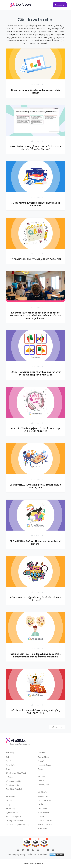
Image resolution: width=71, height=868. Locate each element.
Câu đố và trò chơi (35, 85)
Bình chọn (10, 761)
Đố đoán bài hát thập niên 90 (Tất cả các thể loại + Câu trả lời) (35, 599)
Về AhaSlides (43, 796)
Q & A (8, 769)
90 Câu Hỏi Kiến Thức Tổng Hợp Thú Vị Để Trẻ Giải (35, 259)
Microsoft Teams (44, 765)
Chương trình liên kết (14, 821)
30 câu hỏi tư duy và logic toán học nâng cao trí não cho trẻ (36, 204)
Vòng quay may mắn (14, 781)
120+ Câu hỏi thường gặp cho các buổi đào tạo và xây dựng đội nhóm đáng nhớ (35, 148)
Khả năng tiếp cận (45, 824)
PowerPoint (42, 761)
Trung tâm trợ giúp (14, 817)
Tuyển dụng (42, 804)
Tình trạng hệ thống (16, 855)
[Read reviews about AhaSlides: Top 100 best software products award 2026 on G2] (27, 843)
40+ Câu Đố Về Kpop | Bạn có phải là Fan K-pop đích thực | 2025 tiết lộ (36, 430)
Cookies (41, 816)
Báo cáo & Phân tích (14, 789)
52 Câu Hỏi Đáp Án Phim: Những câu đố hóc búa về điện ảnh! (35, 542)
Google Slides (43, 757)
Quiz (8, 757)
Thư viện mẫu (11, 809)
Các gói (41, 781)
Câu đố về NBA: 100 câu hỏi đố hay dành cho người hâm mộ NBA (35, 486)
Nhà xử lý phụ (43, 828)
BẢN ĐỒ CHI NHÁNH (37, 855)
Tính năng (10, 753)
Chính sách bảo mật (46, 820)
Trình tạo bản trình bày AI (16, 773)
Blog (8, 805)
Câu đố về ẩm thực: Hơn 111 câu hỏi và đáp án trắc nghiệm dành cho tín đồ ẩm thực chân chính (35, 655)
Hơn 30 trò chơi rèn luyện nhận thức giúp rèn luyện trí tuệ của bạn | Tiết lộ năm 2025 (35, 373)
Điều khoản (42, 808)
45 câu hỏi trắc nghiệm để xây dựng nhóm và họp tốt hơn (35, 91)
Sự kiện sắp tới (12, 813)
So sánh (9, 801)
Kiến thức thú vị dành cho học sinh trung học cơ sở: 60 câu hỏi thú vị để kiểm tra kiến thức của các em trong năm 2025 (35, 315)
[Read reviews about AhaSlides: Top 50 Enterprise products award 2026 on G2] (44, 843)
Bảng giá (41, 776)
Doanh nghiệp (43, 785)
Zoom (40, 769)
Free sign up (60, 5)
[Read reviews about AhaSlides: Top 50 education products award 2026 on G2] (36, 843)
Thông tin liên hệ (45, 800)
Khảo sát (10, 777)
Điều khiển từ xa (12, 785)
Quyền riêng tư (44, 812)
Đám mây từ (11, 765)
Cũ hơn (57, 727)
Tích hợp (41, 753)
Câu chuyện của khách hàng (17, 825)
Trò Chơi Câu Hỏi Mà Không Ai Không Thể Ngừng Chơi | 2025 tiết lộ (35, 712)
